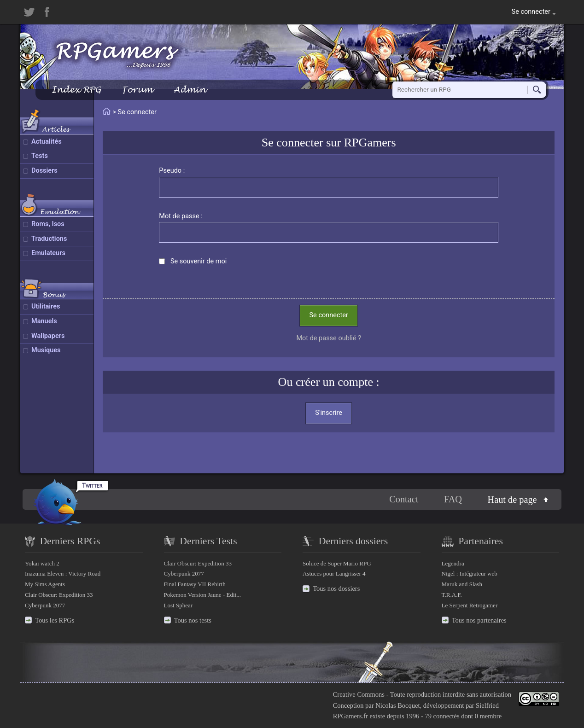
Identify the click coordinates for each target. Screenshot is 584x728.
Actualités (47, 142)
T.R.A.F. (452, 595)
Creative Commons (359, 694)
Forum (137, 90)
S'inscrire (329, 413)
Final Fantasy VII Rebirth (195, 584)
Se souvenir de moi (199, 261)
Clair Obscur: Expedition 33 (59, 595)
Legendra (453, 563)
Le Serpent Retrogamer (470, 605)
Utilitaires (46, 306)
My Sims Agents (45, 584)
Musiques (46, 350)
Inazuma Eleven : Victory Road (63, 574)
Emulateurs (48, 253)
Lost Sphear (178, 605)
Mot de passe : (181, 216)
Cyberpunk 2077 (45, 605)
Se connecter (328, 315)
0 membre (488, 716)
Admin (190, 90)
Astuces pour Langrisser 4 (334, 574)
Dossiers (44, 171)
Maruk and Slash (462, 584)
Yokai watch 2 (42, 563)
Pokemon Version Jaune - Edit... (203, 595)
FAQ (453, 499)
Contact (404, 499)
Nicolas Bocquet (397, 705)
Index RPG (76, 90)
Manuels (44, 321)
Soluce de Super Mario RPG (337, 563)
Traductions (49, 239)
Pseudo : (172, 171)
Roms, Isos (48, 224)
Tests (40, 156)
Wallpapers (48, 336)
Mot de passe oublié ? (329, 338)
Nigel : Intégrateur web (470, 574)
